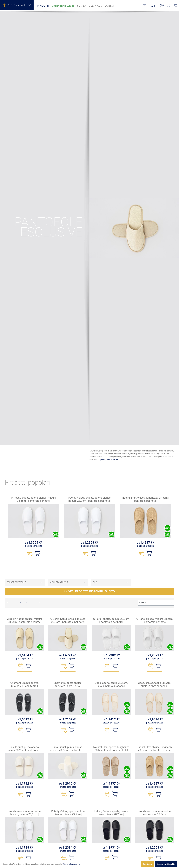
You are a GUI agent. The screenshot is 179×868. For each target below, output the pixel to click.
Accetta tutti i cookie (166, 864)
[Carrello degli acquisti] (176, 6)
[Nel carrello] (37, 553)
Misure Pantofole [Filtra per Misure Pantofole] (68, 582)
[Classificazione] (156, 603)
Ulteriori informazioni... (71, 864)
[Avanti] (173, 528)
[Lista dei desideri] (145, 6)
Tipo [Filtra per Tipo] (110, 582)
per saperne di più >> (109, 460)
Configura (147, 864)
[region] (89, 528)
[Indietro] (6, 528)
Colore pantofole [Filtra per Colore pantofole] (24, 582)
